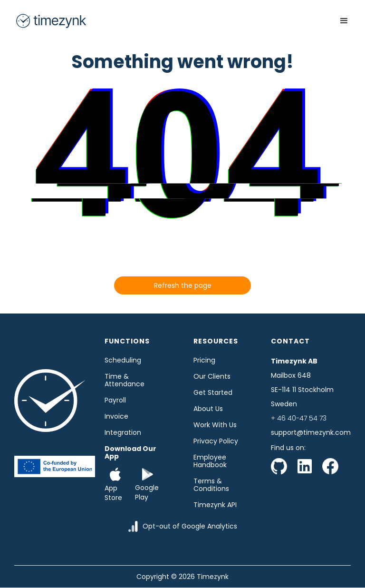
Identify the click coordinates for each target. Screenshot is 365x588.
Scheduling (123, 360)
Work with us (215, 425)
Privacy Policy (216, 441)
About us (208, 409)
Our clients (212, 376)
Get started (213, 392)
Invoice (116, 416)
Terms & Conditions (211, 485)
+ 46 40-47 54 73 (299, 418)
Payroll (115, 400)
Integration (123, 432)
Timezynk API (215, 505)
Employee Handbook (210, 461)
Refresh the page (183, 285)
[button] (344, 21)
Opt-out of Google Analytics (190, 526)
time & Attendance (125, 380)
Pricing (204, 360)
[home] (51, 21)
